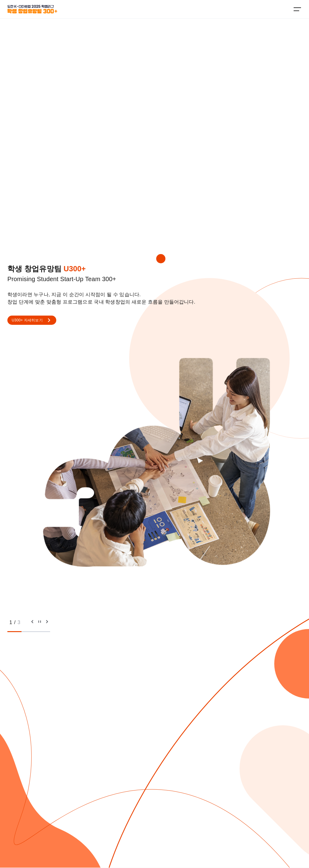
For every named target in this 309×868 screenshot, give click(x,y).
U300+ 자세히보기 (32, 320)
